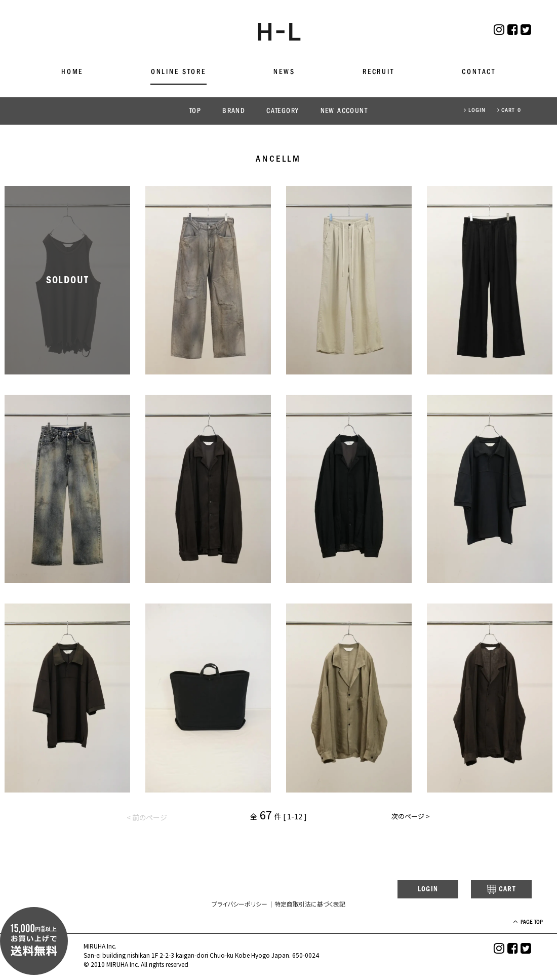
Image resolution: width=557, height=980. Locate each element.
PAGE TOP (516, 924)
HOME (72, 72)
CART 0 (509, 110)
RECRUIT (379, 72)
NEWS (284, 72)
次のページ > (410, 818)
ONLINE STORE (178, 72)
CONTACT (479, 72)
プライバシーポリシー (240, 905)
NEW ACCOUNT (344, 111)
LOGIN (475, 110)
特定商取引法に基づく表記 (310, 905)
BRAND (234, 111)
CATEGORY (283, 111)
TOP (195, 111)
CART (493, 890)
